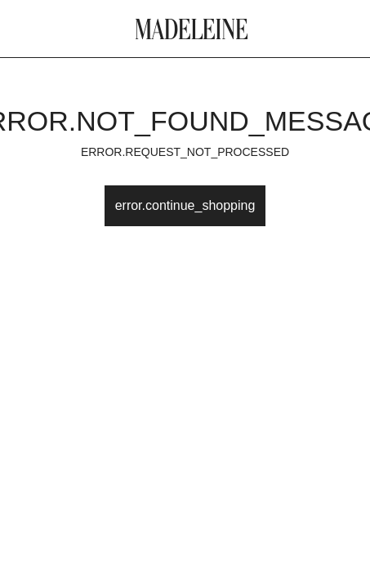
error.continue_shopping (185, 205)
